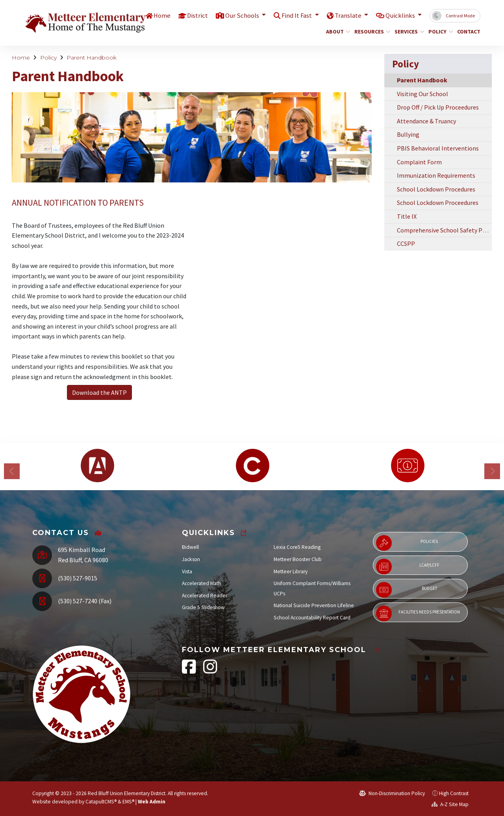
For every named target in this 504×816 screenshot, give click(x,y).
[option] (97, 466)
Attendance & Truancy (426, 121)
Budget (406, 590)
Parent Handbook (92, 58)
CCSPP (406, 243)
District (195, 15)
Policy (439, 32)
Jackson (191, 559)
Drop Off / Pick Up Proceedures (438, 107)
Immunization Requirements (436, 175)
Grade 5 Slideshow (203, 607)
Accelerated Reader (205, 596)
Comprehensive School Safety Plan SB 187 (444, 230)
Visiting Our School (422, 94)
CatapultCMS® (101, 802)
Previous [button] (12, 471)
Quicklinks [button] (401, 15)
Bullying (408, 134)
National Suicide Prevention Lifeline (314, 605)
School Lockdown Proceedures (438, 203)
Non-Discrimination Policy (392, 793)
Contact (467, 32)
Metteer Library (291, 572)
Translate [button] (348, 15)
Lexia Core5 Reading (297, 547)
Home (159, 15)
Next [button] (492, 471)
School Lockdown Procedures (436, 189)
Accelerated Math (201, 583)
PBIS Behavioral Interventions (438, 148)
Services (408, 32)
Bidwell (190, 547)
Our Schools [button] (241, 15)
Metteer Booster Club (298, 559)
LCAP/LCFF (408, 567)
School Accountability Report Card (312, 618)
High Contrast (454, 793)
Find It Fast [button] (296, 15)
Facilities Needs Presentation (418, 613)
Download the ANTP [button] (99, 392)
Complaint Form (419, 162)
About (337, 32)
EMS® (128, 802)
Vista (187, 572)
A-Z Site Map (450, 804)
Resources (371, 32)
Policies (407, 543)
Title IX (407, 216)
